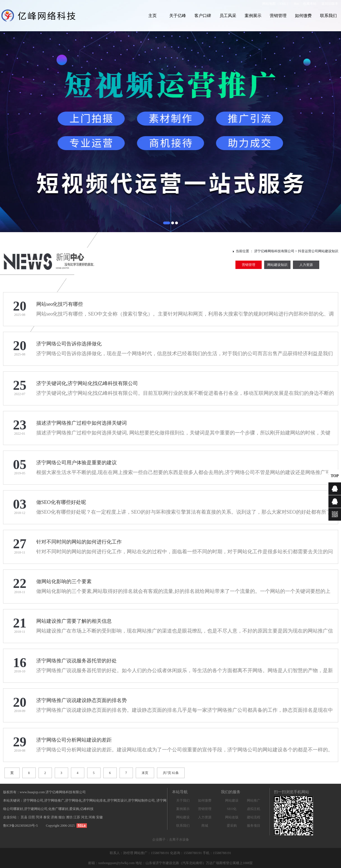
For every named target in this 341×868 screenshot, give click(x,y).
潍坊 (70, 817)
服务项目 (254, 826)
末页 (145, 773)
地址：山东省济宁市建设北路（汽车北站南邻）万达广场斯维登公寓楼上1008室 (194, 863)
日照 (32, 817)
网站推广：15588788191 (152, 853)
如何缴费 (303, 16)
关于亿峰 (178, 16)
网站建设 (183, 817)
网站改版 (232, 817)
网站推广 (254, 800)
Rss (296, 4)
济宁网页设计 (117, 800)
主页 (152, 16)
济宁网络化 (73, 800)
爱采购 (232, 826)
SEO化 (232, 809)
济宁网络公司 (33, 800)
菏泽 (40, 817)
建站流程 (254, 817)
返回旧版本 (330, 4)
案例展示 (253, 16)
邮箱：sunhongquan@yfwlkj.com (111, 863)
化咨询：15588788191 (186, 853)
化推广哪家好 (58, 809)
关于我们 (183, 800)
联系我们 (328, 16)
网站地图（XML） (276, 4)
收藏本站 (310, 4)
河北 (85, 817)
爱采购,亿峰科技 (81, 809)
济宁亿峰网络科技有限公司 (274, 251)
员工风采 (228, 16)
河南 (92, 817)
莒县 (24, 817)
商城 (205, 826)
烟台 (62, 817)
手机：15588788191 (217, 853)
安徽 (99, 817)
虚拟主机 (254, 809)
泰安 (47, 817)
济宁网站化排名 (94, 800)
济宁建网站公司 (36, 809)
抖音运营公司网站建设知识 (318, 251)
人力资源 (306, 265)
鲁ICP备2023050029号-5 (21, 826)
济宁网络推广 (54, 800)
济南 (55, 817)
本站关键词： (13, 800)
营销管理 (278, 16)
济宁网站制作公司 (141, 800)
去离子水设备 (179, 840)
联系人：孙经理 (122, 853)
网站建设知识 (277, 265)
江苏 (77, 817)
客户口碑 (203, 16)
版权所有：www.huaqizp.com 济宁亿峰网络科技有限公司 (45, 792)
